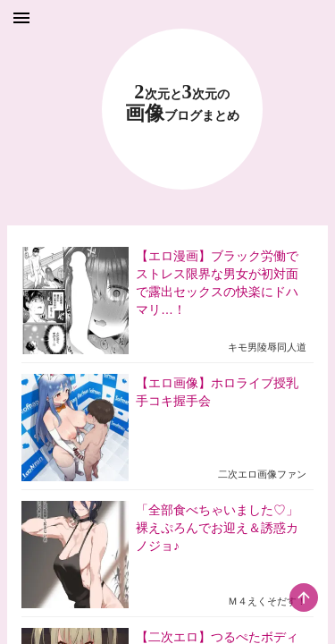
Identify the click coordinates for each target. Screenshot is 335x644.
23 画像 (182, 103)
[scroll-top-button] (304, 597)
